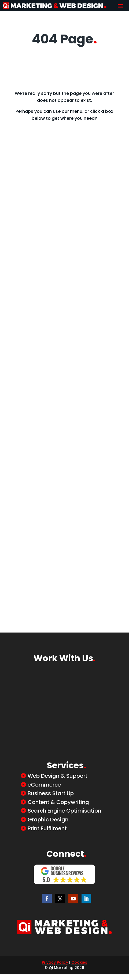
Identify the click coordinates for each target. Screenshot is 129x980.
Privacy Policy (55, 962)
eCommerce (44, 785)
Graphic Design (48, 820)
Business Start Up (51, 793)
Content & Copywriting (58, 802)
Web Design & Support (58, 776)
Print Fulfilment (47, 828)
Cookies (79, 962)
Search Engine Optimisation (64, 811)
